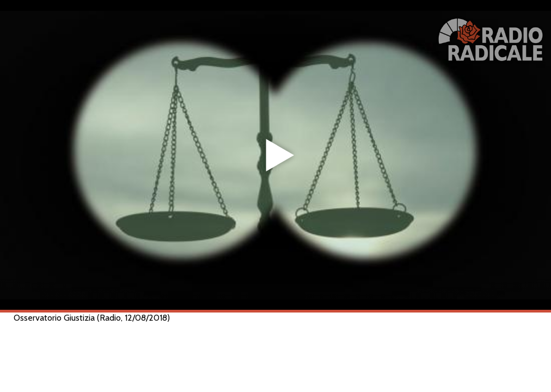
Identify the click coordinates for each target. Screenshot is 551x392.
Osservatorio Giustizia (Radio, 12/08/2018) (92, 318)
